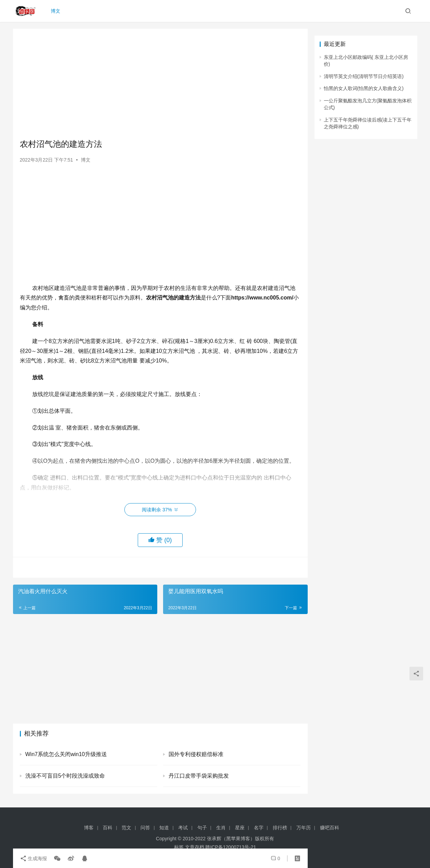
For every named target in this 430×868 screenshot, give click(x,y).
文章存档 (195, 847)
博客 (89, 828)
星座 (240, 828)
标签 (179, 847)
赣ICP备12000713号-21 (231, 847)
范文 (126, 828)
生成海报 (34, 858)
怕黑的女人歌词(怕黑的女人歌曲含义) (364, 88)
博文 (56, 11)
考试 (183, 828)
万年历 (304, 828)
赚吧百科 (330, 828)
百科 (108, 828)
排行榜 (280, 828)
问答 (145, 828)
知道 (164, 828)
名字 (259, 828)
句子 (202, 828)
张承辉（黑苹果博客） (231, 839)
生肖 (221, 828)
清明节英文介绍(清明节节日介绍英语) (364, 76)
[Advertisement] (160, 84)
